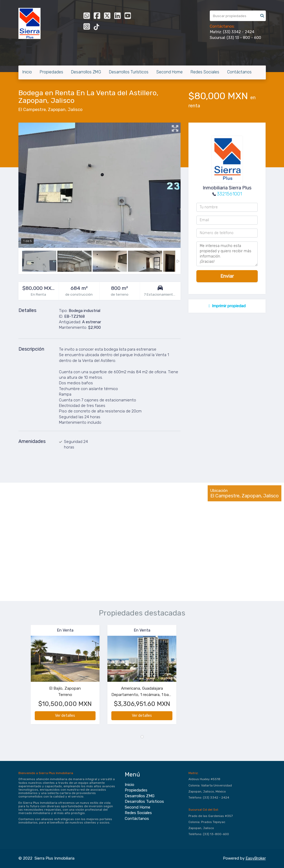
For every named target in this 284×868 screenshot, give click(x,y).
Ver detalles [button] (65, 716)
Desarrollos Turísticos (129, 72)
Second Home (170, 72)
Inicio (27, 72)
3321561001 (229, 194)
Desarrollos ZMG (86, 72)
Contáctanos (239, 72)
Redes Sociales (205, 72)
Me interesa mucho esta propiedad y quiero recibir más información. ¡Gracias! (227, 254)
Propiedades (51, 72)
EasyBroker (256, 858)
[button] (25, 677)
